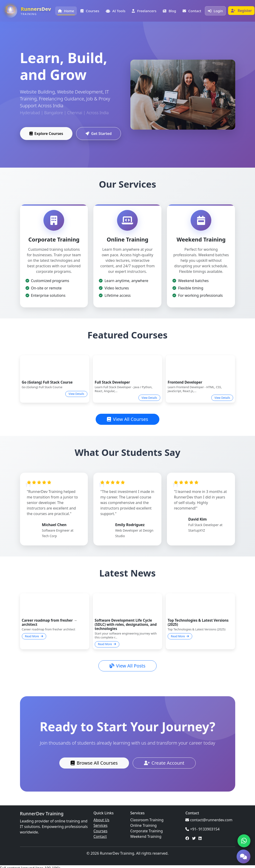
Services (100, 825)
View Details (76, 394)
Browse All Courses (94, 763)
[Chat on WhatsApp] (244, 841)
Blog (169, 11)
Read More (34, 636)
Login (215, 11)
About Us (101, 820)
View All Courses (127, 419)
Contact (192, 11)
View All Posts (128, 666)
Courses (90, 11)
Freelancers (144, 11)
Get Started (99, 134)
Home (66, 11)
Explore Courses (46, 134)
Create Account (164, 763)
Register (241, 11)
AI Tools (116, 11)
